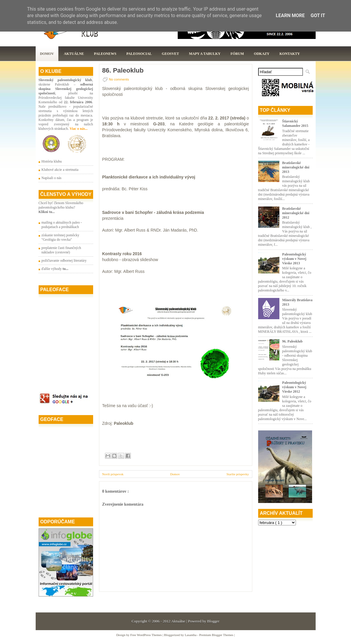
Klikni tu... (47, 212)
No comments (119, 79)
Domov (47, 54)
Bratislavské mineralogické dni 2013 (296, 167)
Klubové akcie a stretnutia (60, 170)
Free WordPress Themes (146, 635)
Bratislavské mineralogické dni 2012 (296, 213)
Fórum (237, 54)
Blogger (213, 621)
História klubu (52, 161)
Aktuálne (74, 54)
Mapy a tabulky (205, 54)
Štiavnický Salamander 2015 (295, 123)
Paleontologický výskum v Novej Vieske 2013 (294, 259)
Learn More (290, 15)
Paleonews (105, 54)
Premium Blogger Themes (217, 635)
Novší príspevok (113, 474)
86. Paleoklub (123, 71)
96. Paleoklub (292, 341)
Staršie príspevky (238, 474)
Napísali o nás (52, 178)
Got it (318, 15)
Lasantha (191, 635)
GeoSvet (170, 54)
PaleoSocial (139, 54)
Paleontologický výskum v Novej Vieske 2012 (294, 387)
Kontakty (290, 54)
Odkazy (262, 54)
